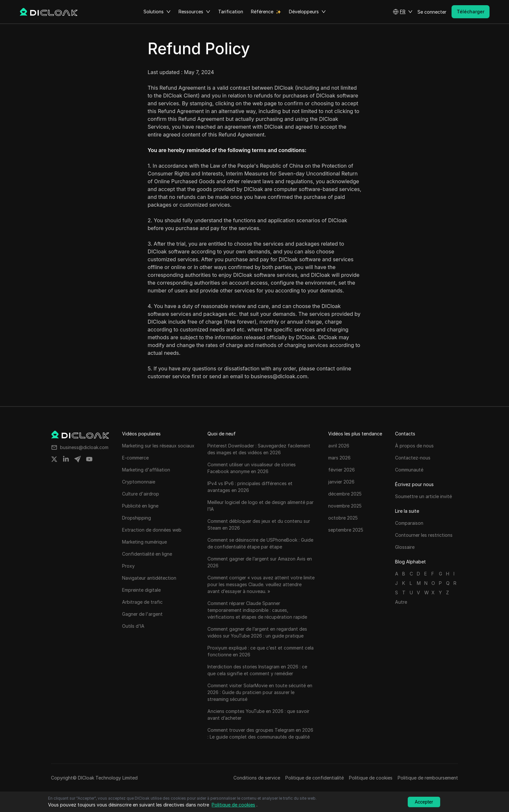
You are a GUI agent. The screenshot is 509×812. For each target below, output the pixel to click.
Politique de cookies (371, 778)
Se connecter (432, 12)
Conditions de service (257, 778)
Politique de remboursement (428, 778)
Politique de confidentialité (315, 778)
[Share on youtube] (89, 459)
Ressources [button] (194, 12)
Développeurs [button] (307, 12)
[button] (403, 12)
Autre (401, 602)
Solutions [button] (157, 12)
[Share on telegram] (78, 459)
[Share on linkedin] (66, 459)
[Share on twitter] (54, 459)
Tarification (231, 12)
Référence (262, 12)
